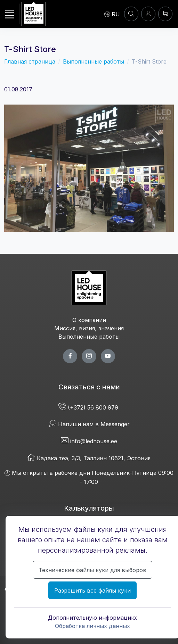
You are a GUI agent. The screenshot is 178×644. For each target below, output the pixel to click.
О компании (89, 320)
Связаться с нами (89, 387)
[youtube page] (108, 356)
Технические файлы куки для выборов (92, 570)
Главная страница (30, 61)
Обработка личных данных (92, 626)
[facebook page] (70, 356)
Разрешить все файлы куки (92, 591)
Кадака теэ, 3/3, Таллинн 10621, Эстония (89, 458)
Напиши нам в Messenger (89, 424)
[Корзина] (165, 14)
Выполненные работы (94, 61)
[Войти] (148, 14)
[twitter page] (89, 356)
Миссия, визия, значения (89, 328)
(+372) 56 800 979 (89, 407)
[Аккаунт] (131, 14)
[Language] (112, 14)
